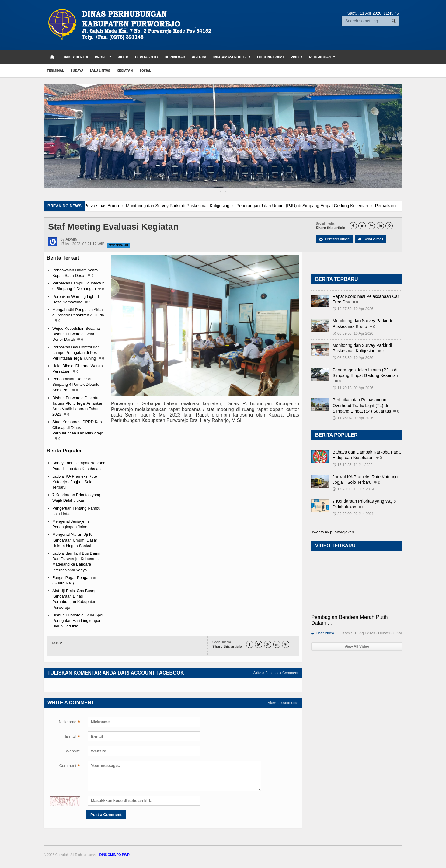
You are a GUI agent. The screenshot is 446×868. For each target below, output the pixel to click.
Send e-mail (371, 239)
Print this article (334, 239)
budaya (77, 70)
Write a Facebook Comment (275, 673)
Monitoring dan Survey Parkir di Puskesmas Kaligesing (207, 206)
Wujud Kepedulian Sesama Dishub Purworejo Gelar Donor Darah (76, 334)
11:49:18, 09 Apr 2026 (353, 388)
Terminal (55, 70)
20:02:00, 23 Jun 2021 (353, 514)
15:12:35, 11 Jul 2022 (352, 465)
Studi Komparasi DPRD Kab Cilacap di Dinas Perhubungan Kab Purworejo (78, 427)
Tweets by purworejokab (333, 532)
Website (73, 751)
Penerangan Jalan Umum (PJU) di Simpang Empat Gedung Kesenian (332, 206)
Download (175, 57)
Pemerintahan (118, 245)
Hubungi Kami (270, 57)
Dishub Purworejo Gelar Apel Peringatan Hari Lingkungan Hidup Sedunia (78, 620)
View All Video (357, 647)
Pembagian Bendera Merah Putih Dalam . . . (349, 620)
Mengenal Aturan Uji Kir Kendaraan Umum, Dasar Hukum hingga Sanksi (75, 540)
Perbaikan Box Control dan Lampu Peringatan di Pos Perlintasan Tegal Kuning (76, 352)
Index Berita (76, 57)
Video (123, 57)
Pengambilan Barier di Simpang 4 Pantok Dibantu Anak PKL (76, 384)
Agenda (199, 57)
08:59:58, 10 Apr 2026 (353, 333)
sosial (145, 70)
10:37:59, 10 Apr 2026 (353, 309)
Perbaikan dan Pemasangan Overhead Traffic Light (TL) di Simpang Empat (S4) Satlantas (362, 405)
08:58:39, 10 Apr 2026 (353, 358)
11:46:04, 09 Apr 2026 (353, 418)
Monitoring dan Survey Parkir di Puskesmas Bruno (101, 206)
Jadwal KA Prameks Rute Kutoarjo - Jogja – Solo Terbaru (75, 482)
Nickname (69, 723)
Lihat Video (323, 633)
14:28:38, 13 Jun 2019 (353, 489)
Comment (70, 766)
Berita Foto (146, 57)
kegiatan (125, 70)
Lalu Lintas (100, 70)
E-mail (73, 737)
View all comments (283, 703)
